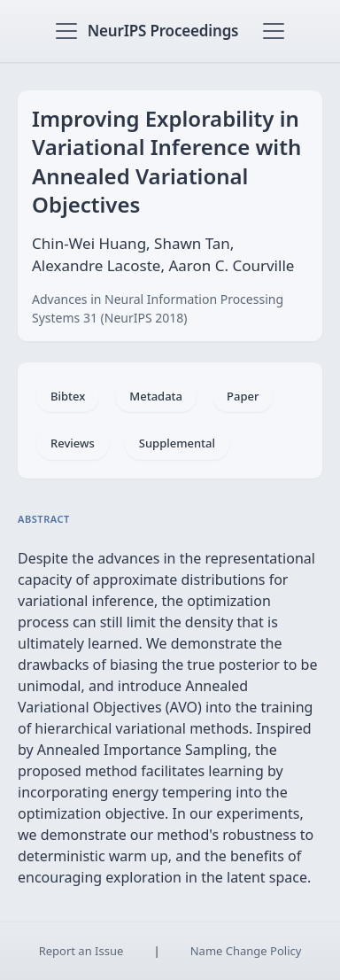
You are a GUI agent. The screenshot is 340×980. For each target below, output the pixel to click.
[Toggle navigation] (66, 31)
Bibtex (68, 396)
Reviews (73, 443)
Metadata (156, 396)
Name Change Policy (246, 951)
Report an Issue (81, 951)
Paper (243, 396)
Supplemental (177, 443)
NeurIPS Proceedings (163, 31)
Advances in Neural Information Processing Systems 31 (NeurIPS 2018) (158, 308)
